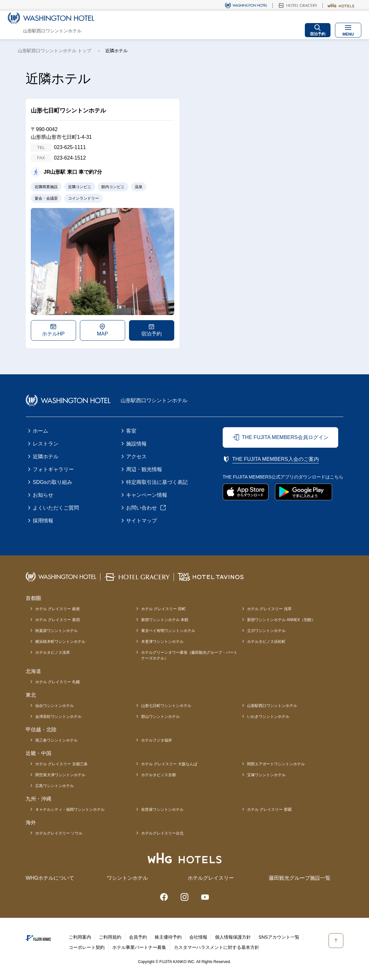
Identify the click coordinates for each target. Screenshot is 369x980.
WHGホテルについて (50, 878)
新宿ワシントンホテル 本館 (165, 620)
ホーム (40, 431)
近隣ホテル (46, 457)
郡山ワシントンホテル (160, 717)
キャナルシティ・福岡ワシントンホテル (70, 810)
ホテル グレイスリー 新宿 (58, 620)
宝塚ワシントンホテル (266, 775)
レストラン (46, 444)
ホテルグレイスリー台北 (162, 833)
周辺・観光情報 (144, 469)
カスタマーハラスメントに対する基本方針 (217, 947)
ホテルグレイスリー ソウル (59, 833)
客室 (131, 431)
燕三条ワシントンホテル (56, 740)
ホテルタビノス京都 (159, 775)
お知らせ (43, 495)
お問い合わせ (142, 508)
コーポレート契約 (87, 947)
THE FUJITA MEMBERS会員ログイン (285, 437)
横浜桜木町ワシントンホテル (60, 642)
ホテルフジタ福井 (157, 740)
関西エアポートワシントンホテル (276, 764)
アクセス (136, 457)
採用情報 (43, 521)
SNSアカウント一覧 (279, 937)
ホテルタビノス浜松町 (266, 642)
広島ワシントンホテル (55, 786)
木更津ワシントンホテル (162, 642)
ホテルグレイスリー (211, 878)
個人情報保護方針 (233, 937)
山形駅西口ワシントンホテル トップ (55, 51)
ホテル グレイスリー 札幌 (58, 682)
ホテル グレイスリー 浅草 (269, 609)
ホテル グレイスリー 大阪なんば (169, 764)
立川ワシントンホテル (266, 631)
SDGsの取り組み (52, 482)
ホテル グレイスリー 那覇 (269, 810)
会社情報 (198, 937)
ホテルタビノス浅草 (53, 652)
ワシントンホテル (127, 878)
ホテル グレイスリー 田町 (163, 609)
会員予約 (138, 937)
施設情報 (136, 444)
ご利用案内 (80, 937)
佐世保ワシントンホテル (162, 810)
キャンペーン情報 (147, 495)
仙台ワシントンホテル (55, 706)
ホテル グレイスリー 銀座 (58, 609)
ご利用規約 (110, 937)
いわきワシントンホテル (268, 717)
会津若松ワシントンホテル (58, 717)
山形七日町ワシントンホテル (166, 706)
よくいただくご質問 (56, 508)
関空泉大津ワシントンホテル (60, 775)
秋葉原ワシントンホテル (56, 631)
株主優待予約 (168, 937)
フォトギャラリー (53, 469)
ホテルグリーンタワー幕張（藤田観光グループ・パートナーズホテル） (189, 655)
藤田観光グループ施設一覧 (300, 878)
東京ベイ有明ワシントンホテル (168, 631)
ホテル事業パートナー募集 (139, 947)
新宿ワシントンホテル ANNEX (281, 620)
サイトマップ (142, 521)
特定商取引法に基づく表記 (157, 482)
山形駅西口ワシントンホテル (272, 706)
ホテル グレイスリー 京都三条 (61, 764)
